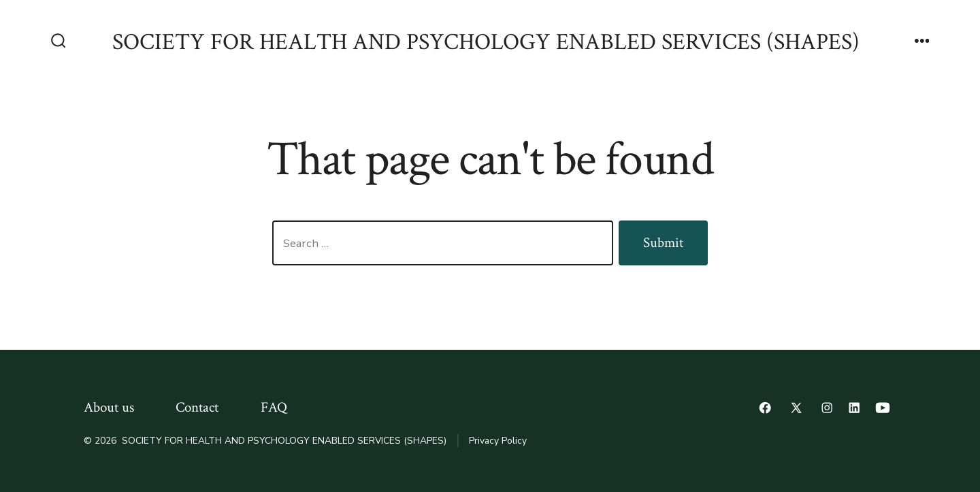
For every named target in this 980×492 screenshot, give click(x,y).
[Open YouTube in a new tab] (883, 408)
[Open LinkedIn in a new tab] (854, 408)
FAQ (274, 407)
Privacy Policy (498, 441)
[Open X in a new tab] (796, 408)
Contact (197, 407)
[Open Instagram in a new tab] (827, 408)
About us (109, 407)
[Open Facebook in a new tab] (765, 408)
